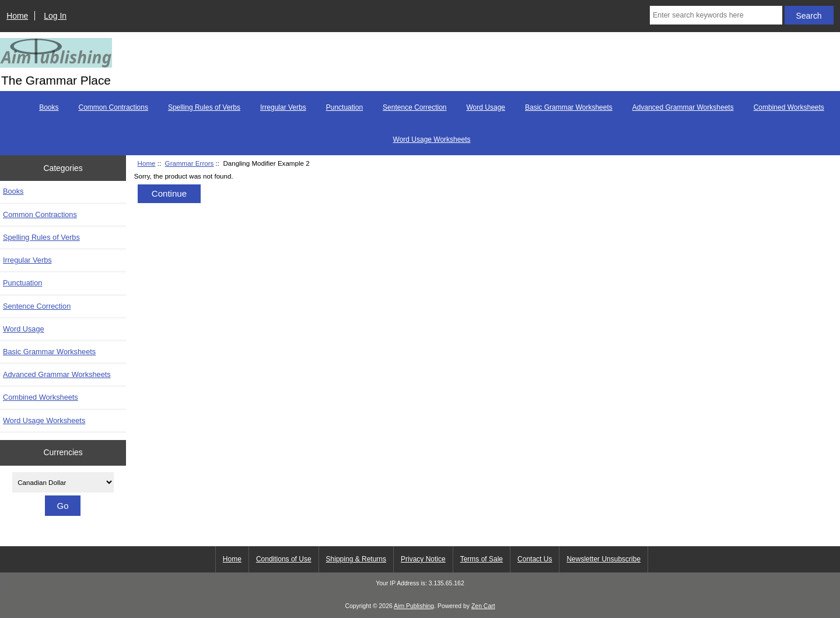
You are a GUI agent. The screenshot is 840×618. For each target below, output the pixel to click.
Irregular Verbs (283, 107)
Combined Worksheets (789, 107)
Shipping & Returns (356, 559)
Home (17, 16)
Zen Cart (483, 606)
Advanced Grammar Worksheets (683, 107)
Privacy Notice (423, 559)
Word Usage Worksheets (432, 139)
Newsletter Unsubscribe (603, 559)
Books (49, 107)
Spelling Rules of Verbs (204, 107)
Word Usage (486, 107)
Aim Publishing (414, 606)
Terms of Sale (482, 559)
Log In (55, 16)
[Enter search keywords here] (716, 15)
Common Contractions (113, 107)
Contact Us (535, 559)
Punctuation (344, 107)
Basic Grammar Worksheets (569, 107)
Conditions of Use (284, 559)
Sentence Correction (414, 107)
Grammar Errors (190, 163)
